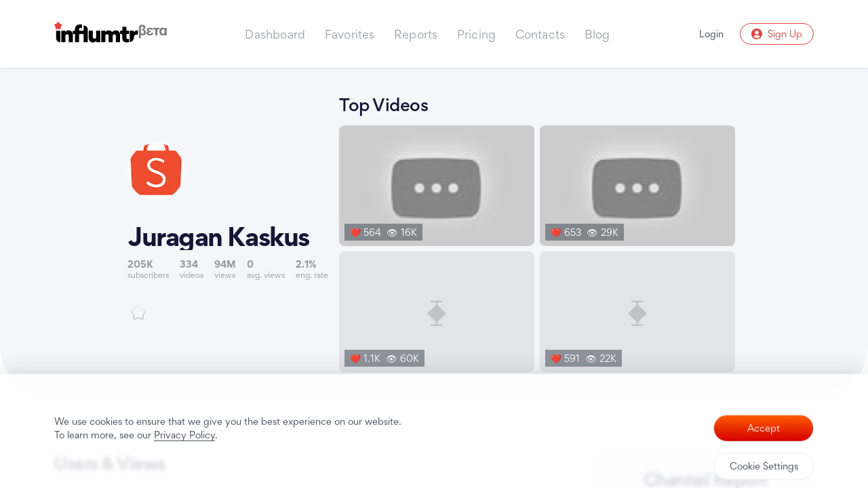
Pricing (476, 34)
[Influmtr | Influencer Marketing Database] (111, 34)
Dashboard (275, 34)
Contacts (540, 34)
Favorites (350, 34)
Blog (597, 34)
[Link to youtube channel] (228, 231)
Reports (416, 34)
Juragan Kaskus (218, 237)
